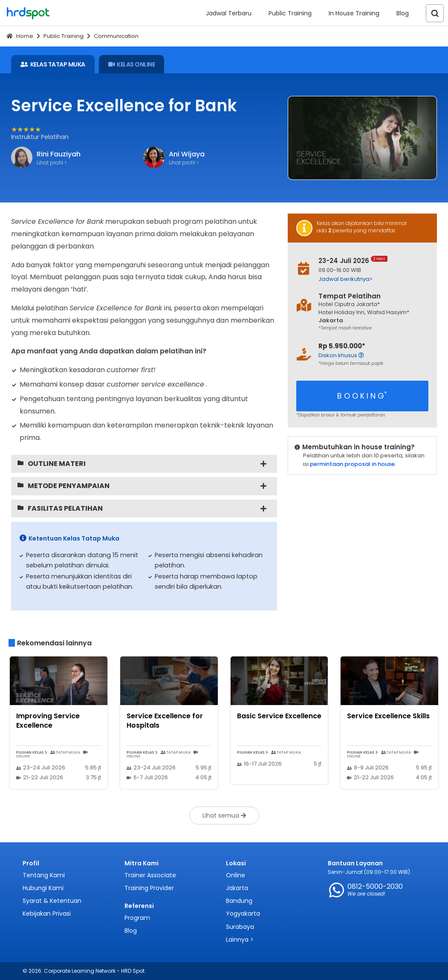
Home (25, 36)
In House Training (354, 13)
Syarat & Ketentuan (52, 901)
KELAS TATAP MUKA (53, 64)
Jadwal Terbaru (229, 13)
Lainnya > (240, 940)
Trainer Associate (150, 875)
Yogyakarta (243, 914)
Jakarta (237, 888)
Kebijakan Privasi (47, 914)
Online (236, 875)
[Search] (435, 13)
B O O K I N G (362, 395)
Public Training (290, 13)
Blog (403, 13)
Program (137, 918)
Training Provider (149, 888)
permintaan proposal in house (352, 464)
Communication (116, 36)
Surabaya (240, 927)
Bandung (239, 901)
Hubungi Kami (43, 888)
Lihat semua (224, 815)
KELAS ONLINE (132, 64)
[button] (371, 279)
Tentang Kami (44, 875)
